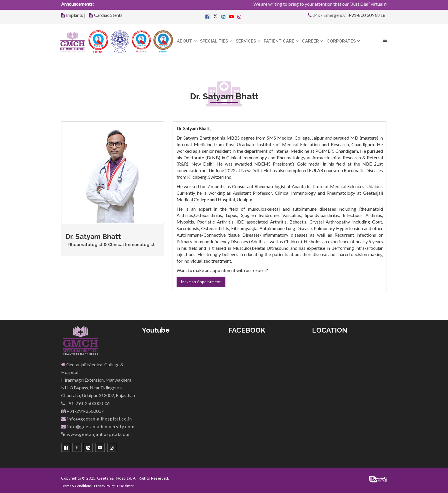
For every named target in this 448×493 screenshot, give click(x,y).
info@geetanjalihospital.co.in (97, 419)
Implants (75, 15)
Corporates (341, 41)
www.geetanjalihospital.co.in (96, 434)
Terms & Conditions (76, 486)
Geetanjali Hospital (114, 478)
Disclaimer (125, 486)
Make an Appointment (201, 282)
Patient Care (279, 41)
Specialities (214, 41)
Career (310, 41)
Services (246, 41)
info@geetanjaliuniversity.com (98, 426)
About (185, 41)
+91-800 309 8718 (367, 15)
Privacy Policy (104, 486)
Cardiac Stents (108, 15)
